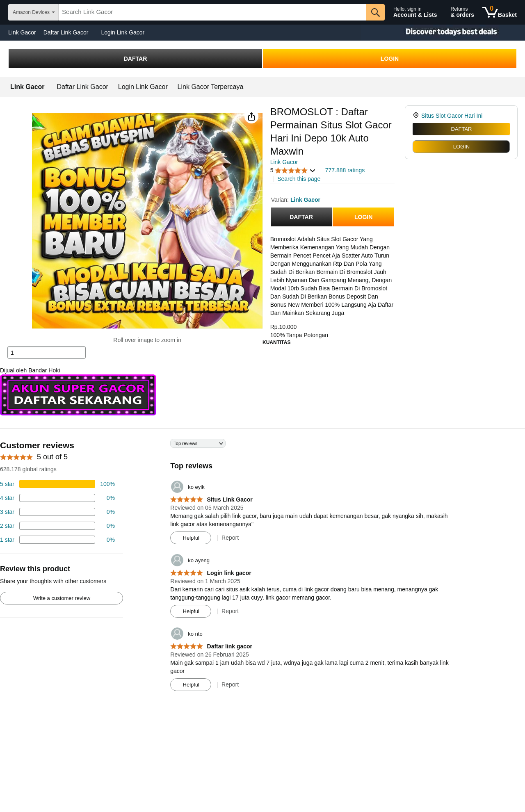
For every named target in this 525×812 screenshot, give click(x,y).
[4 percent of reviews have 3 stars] (57, 512)
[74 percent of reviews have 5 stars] (57, 484)
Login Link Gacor (123, 32)
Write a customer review (62, 598)
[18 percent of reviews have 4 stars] (57, 498)
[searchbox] (212, 12)
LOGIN (390, 59)
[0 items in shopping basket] (500, 12)
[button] (251, 116)
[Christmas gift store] (443, 33)
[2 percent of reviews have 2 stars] (57, 526)
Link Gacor (22, 32)
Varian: (281, 200)
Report (230, 538)
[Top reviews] (262, 568)
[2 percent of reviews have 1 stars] (57, 540)
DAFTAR (136, 59)
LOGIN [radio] (461, 147)
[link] (417, 116)
